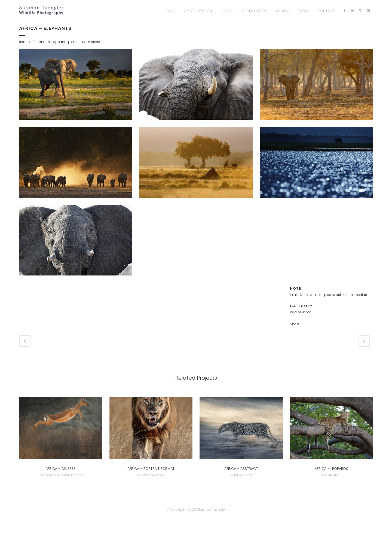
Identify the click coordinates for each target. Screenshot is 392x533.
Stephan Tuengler (211, 509)
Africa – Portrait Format (151, 469)
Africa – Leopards (331, 469)
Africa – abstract (241, 469)
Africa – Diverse (61, 469)
